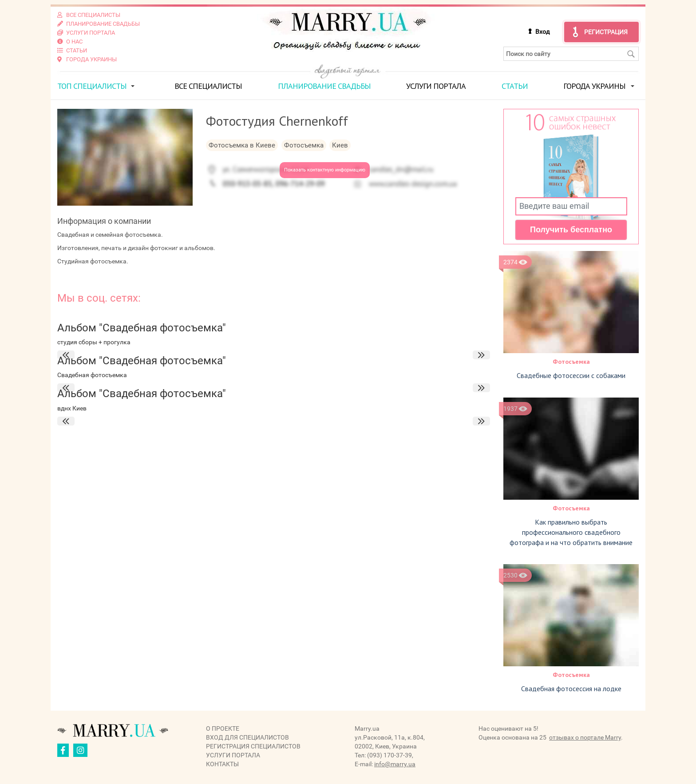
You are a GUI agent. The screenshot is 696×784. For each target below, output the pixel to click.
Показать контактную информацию (325, 170)
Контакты (222, 764)
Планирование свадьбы (324, 86)
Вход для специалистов (247, 737)
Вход (542, 32)
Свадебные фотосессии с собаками (571, 375)
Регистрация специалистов (253, 746)
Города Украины (594, 86)
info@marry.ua (395, 764)
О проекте (223, 728)
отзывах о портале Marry (585, 737)
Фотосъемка (571, 362)
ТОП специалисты (92, 86)
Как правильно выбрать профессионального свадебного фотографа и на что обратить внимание (571, 532)
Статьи (515, 86)
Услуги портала (436, 86)
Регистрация (606, 32)
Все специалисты (208, 86)
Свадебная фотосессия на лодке (571, 688)
